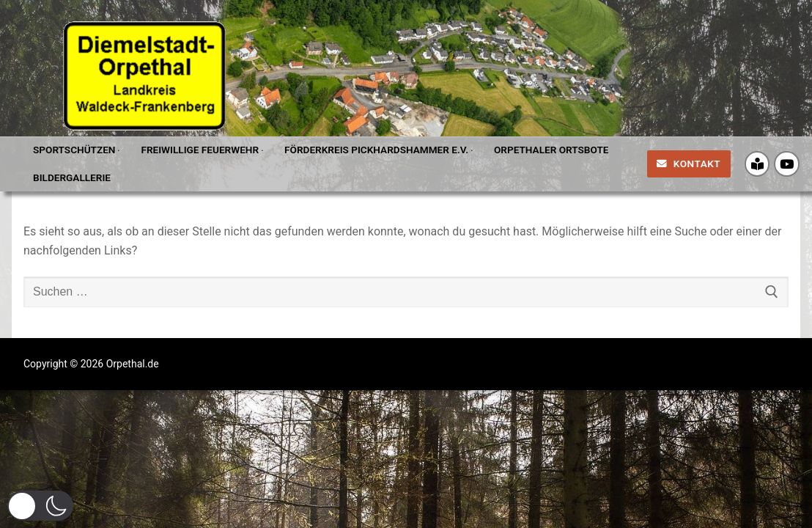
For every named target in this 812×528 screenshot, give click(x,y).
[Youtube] (787, 164)
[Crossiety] (757, 164)
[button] (40, 506)
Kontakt (689, 164)
